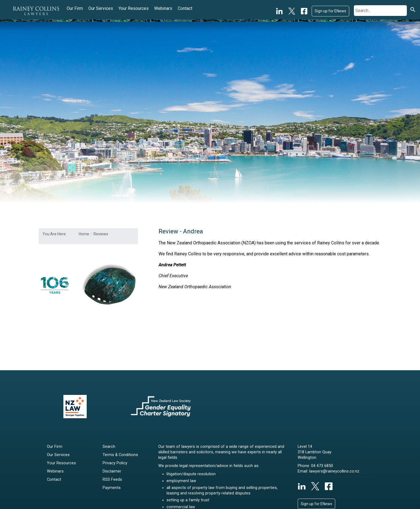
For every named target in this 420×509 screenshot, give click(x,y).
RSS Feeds (112, 480)
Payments (112, 488)
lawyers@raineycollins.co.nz (334, 471)
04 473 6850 (322, 466)
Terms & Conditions (120, 455)
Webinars (163, 8)
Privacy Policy (115, 463)
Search (109, 447)
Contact (185, 8)
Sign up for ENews (330, 11)
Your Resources (134, 8)
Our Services (101, 8)
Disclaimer (112, 471)
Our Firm (75, 8)
